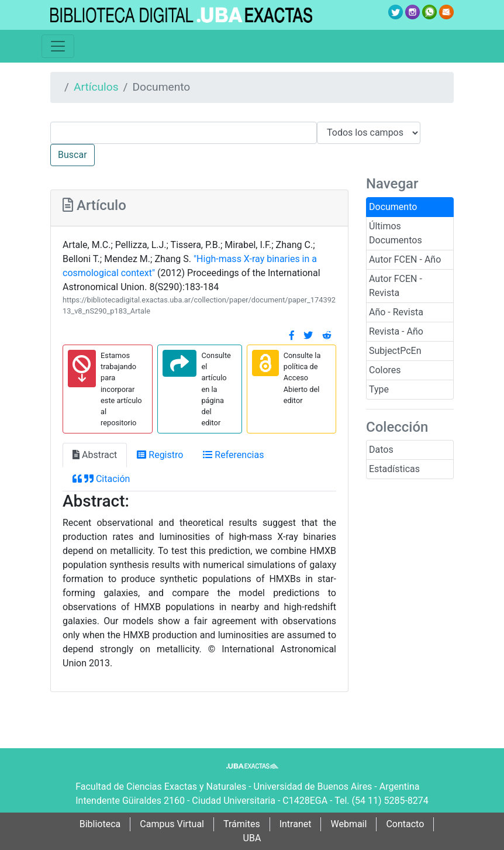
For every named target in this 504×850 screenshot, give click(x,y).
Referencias (233, 455)
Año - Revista (396, 312)
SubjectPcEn (395, 351)
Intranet (296, 824)
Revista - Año (396, 331)
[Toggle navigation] (58, 46)
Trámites (242, 824)
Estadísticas (394, 469)
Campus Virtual (172, 824)
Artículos (96, 87)
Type (379, 389)
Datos (381, 450)
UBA (252, 838)
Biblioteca (100, 824)
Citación (101, 479)
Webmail (348, 824)
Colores (385, 370)
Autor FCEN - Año (405, 259)
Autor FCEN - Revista (396, 286)
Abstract (95, 455)
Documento (393, 207)
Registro (160, 455)
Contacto (405, 824)
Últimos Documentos (396, 233)
